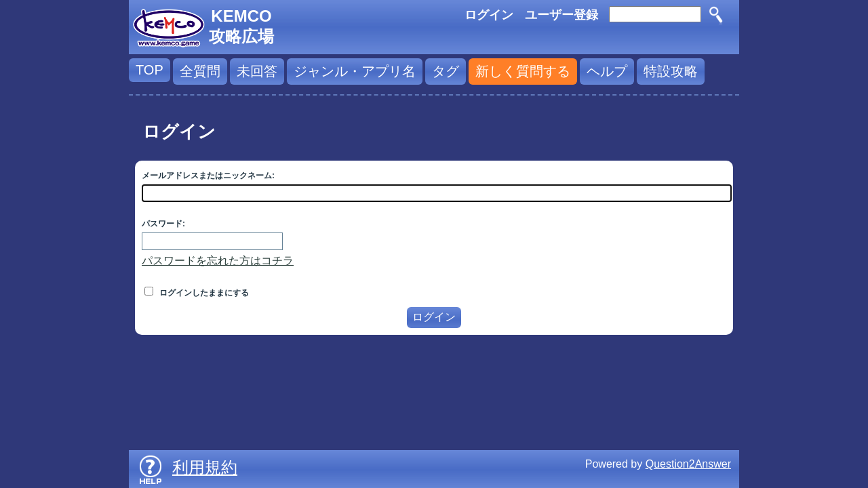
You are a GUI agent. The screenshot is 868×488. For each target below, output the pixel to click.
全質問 (200, 71)
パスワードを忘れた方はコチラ (218, 261)
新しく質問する (523, 71)
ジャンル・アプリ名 (355, 71)
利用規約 (205, 467)
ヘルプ (607, 71)
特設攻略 (671, 71)
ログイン (489, 15)
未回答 (257, 71)
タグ (446, 71)
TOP (150, 70)
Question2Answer (688, 464)
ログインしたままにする (197, 293)
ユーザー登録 (561, 15)
